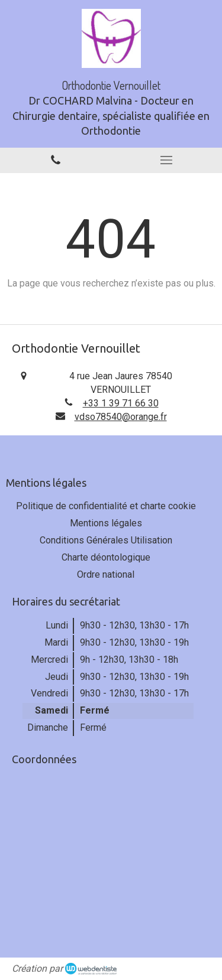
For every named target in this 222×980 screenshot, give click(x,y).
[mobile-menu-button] (167, 160)
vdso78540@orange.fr (121, 417)
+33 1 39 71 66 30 (121, 403)
